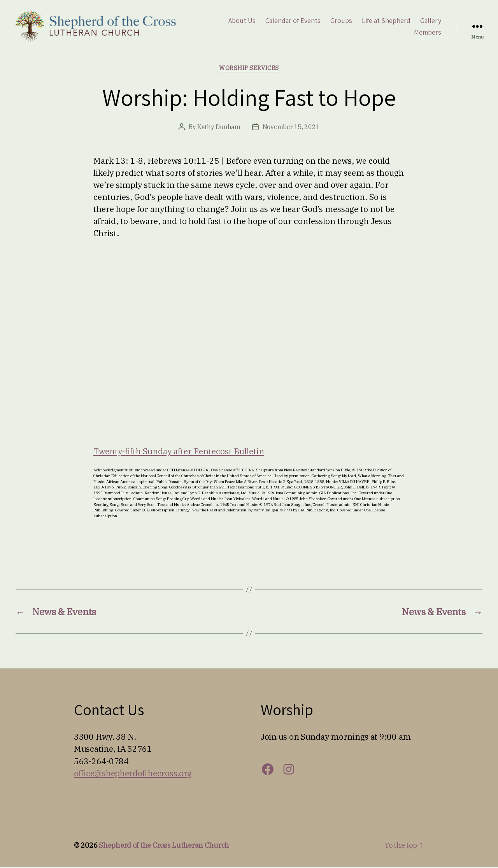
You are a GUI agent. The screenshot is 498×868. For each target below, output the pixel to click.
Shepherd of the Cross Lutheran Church (164, 846)
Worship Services (249, 69)
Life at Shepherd (386, 21)
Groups (341, 21)
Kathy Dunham (219, 128)
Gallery (431, 21)
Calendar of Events (293, 21)
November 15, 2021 (291, 128)
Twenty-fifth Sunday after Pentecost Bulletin (179, 452)
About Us (242, 21)
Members (428, 33)
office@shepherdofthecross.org (133, 774)
